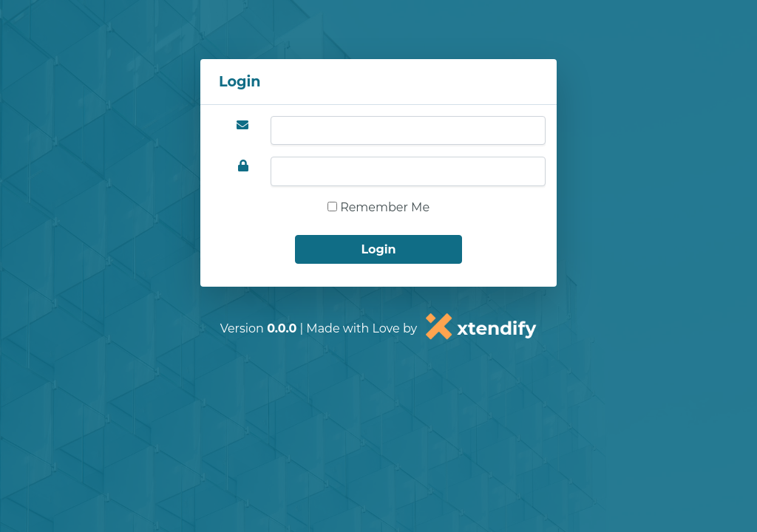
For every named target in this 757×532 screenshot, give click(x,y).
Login (378, 249)
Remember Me (378, 207)
